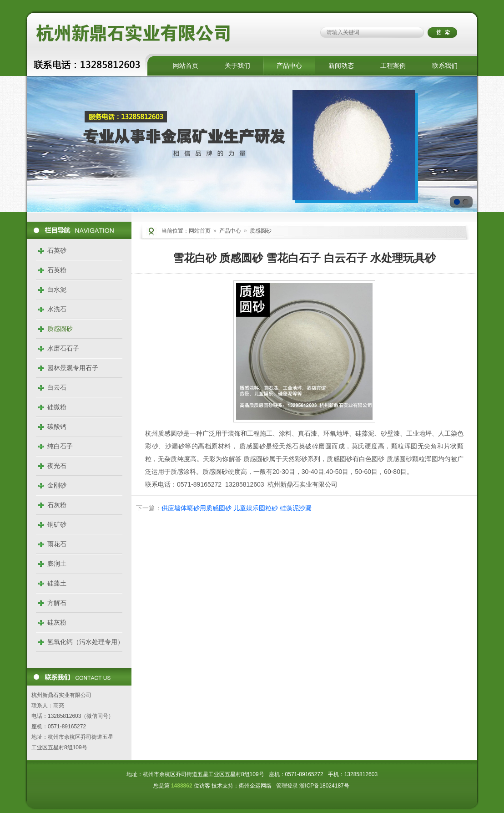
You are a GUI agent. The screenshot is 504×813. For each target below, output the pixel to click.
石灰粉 (57, 505)
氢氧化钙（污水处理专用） (86, 642)
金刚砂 (57, 485)
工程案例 (393, 66)
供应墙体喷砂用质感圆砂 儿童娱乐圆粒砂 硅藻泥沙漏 (237, 508)
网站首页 (186, 66)
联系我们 (445, 66)
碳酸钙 (57, 427)
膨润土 (57, 564)
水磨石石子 (63, 348)
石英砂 (57, 250)
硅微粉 (57, 407)
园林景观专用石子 (73, 368)
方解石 (57, 603)
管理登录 (287, 786)
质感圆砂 (60, 329)
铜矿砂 (57, 524)
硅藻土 (57, 583)
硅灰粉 (57, 622)
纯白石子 (60, 446)
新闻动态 (341, 66)
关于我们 (237, 66)
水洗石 (57, 309)
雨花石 (57, 544)
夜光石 (57, 466)
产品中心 (289, 66)
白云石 (57, 387)
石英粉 (57, 270)
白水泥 (57, 290)
